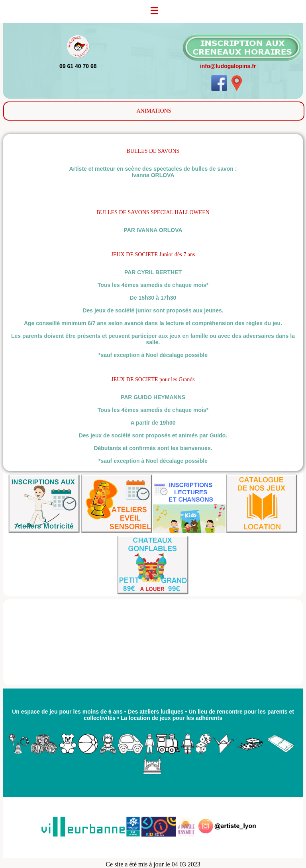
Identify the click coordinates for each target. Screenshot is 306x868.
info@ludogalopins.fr (228, 66)
